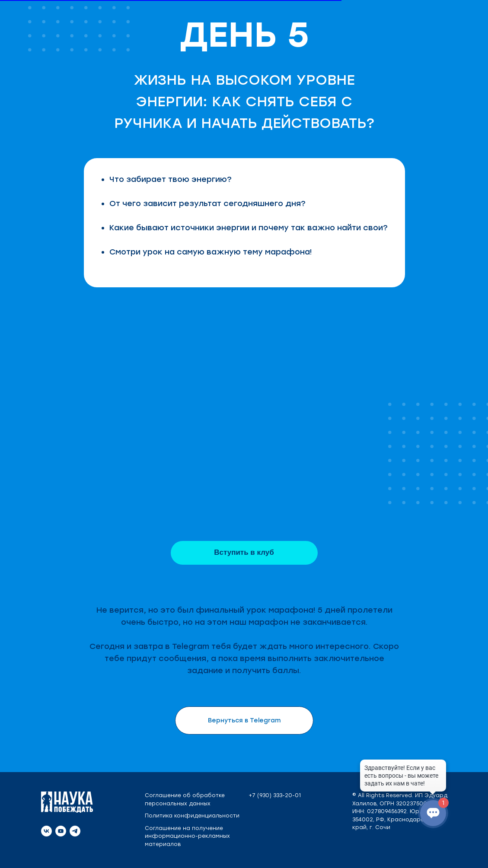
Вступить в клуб (244, 552)
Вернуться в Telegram (244, 720)
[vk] (46, 831)
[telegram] (75, 831)
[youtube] (61, 831)
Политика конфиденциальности (192, 816)
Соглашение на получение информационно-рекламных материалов (187, 836)
